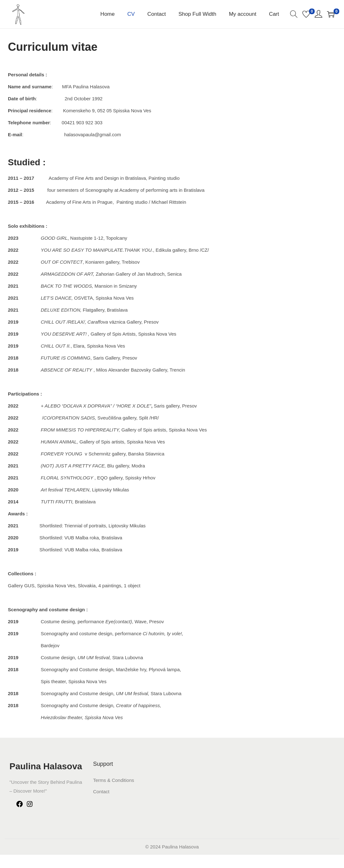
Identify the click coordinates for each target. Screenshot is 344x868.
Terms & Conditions (114, 780)
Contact (101, 792)
